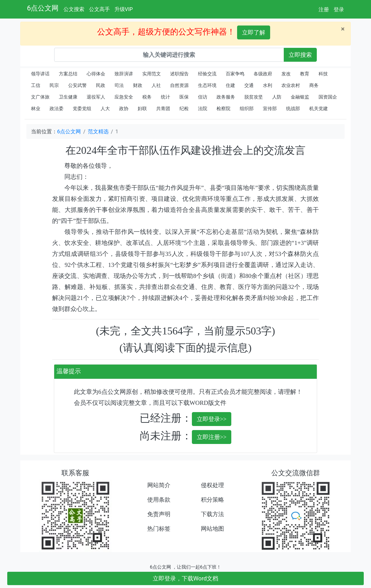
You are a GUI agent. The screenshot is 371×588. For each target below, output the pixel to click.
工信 (36, 85)
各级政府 (263, 74)
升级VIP (124, 9)
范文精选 (98, 131)
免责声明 (159, 514)
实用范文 (152, 74)
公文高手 (99, 9)
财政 (138, 85)
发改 (286, 74)
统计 (166, 97)
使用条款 (159, 500)
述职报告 (179, 74)
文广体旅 (40, 97)
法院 (203, 109)
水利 (268, 85)
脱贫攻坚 (254, 97)
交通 (249, 85)
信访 (203, 97)
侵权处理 (212, 485)
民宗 (54, 85)
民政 (101, 85)
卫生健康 (68, 97)
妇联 (142, 109)
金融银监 (300, 97)
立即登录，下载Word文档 (186, 578)
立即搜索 (300, 55)
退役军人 (96, 97)
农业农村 (291, 85)
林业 (36, 109)
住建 (230, 85)
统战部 (293, 109)
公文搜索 (74, 9)
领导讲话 (40, 74)
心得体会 (96, 74)
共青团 (163, 109)
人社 (156, 85)
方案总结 (68, 74)
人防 (277, 97)
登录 (339, 9)
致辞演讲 (124, 74)
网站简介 (159, 485)
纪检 (184, 109)
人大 (105, 109)
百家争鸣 (235, 74)
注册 (324, 9)
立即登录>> (212, 419)
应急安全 (124, 97)
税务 (147, 97)
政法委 (57, 109)
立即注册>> (212, 437)
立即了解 (254, 32)
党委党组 (82, 109)
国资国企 (328, 97)
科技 (323, 74)
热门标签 (159, 529)
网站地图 (212, 529)
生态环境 (207, 85)
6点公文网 (43, 8)
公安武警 (77, 85)
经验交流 (207, 74)
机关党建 (319, 109)
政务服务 (226, 97)
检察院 (223, 109)
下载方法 (212, 514)
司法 (119, 85)
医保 (184, 97)
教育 (305, 74)
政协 (124, 109)
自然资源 (179, 85)
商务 (314, 85)
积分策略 (212, 500)
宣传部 (270, 109)
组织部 (247, 109)
